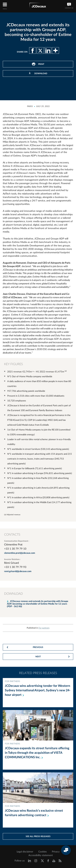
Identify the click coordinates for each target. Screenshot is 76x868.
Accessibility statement (41, 855)
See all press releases (38, 836)
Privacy (56, 852)
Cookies (43, 852)
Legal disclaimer (25, 852)
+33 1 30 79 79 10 (15, 549)
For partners (44, 628)
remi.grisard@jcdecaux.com (18, 571)
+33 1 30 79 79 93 (15, 567)
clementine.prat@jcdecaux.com (20, 553)
